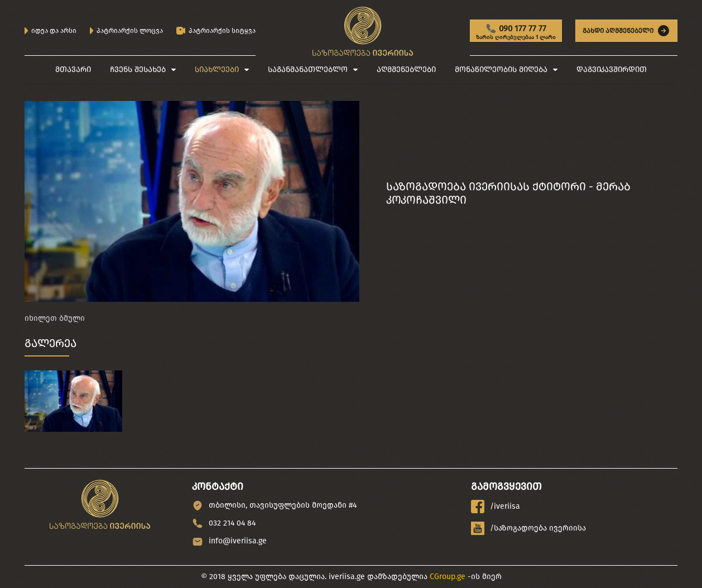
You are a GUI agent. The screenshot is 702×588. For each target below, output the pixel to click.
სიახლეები (217, 69)
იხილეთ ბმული (55, 318)
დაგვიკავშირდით (612, 69)
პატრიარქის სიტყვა (216, 31)
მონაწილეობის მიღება (501, 69)
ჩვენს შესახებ (138, 69)
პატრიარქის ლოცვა (126, 31)
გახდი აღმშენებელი (626, 31)
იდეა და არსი (51, 31)
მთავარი (73, 69)
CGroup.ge (448, 577)
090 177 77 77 (516, 32)
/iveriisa (496, 507)
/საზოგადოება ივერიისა (528, 528)
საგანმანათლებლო (308, 69)
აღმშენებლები (406, 69)
